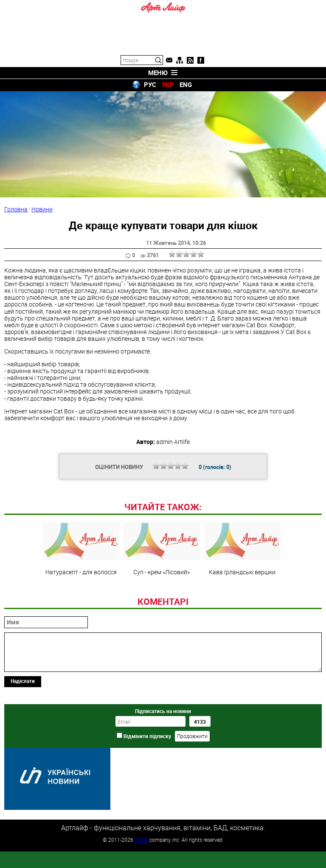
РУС (150, 84)
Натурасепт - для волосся (81, 607)
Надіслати (23, 739)
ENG (186, 84)
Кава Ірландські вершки (242, 607)
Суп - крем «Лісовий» (162, 607)
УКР (168, 84)
